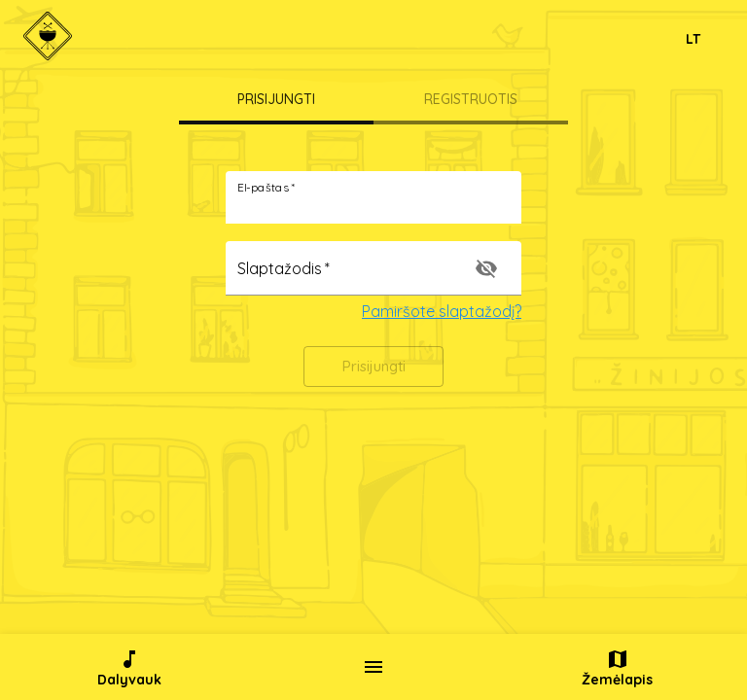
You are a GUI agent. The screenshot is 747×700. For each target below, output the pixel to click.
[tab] (276, 101)
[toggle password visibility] (486, 268)
